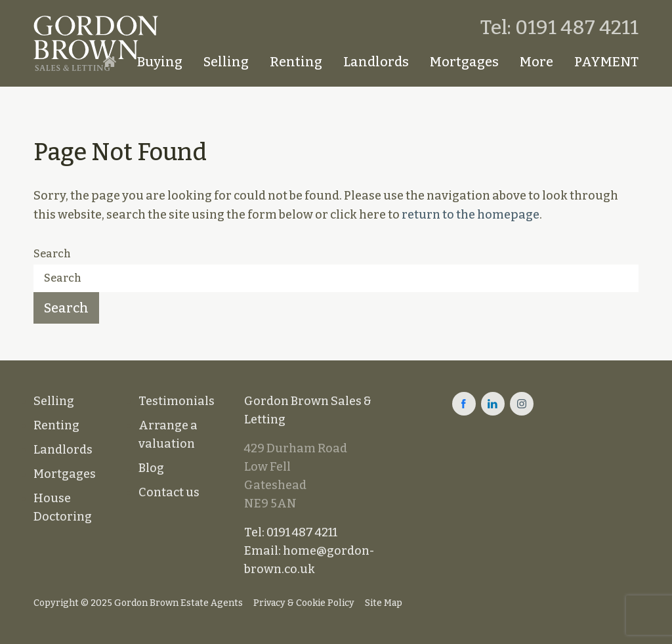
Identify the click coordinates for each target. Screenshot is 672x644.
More (536, 62)
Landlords (376, 62)
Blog (151, 468)
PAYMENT (606, 62)
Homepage (110, 62)
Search (52, 254)
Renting (296, 62)
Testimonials (177, 401)
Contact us (169, 492)
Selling (226, 62)
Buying (160, 62)
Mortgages (464, 62)
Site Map (384, 603)
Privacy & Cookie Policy (304, 603)
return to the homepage (471, 215)
